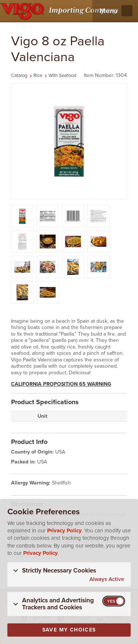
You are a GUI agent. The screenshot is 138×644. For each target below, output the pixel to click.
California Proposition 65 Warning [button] (61, 384)
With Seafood (62, 76)
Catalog (19, 76)
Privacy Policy (64, 531)
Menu (109, 11)
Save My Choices (69, 630)
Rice (38, 76)
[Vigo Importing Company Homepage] (61, 11)
